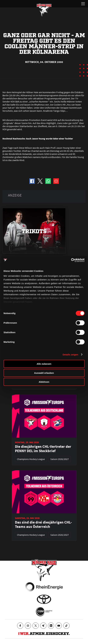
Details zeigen (70, 354)
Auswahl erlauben (44, 373)
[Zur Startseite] (44, 10)
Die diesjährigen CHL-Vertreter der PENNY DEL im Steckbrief (43, 449)
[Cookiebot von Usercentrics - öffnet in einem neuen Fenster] (71, 260)
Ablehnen (44, 382)
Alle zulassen (44, 364)
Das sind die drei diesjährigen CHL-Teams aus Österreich (43, 524)
